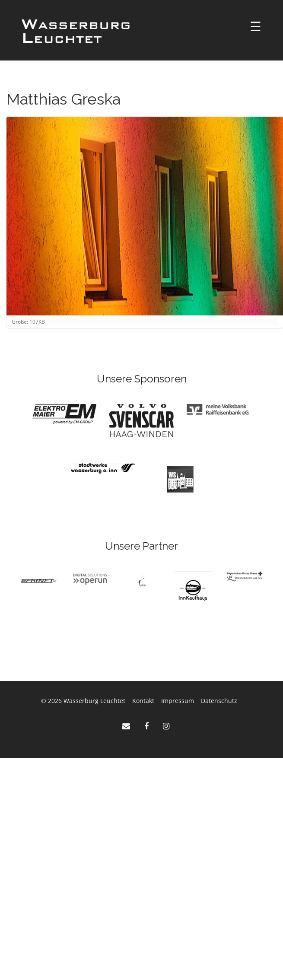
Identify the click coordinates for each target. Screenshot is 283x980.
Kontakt (143, 701)
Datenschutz (219, 701)
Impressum (178, 701)
